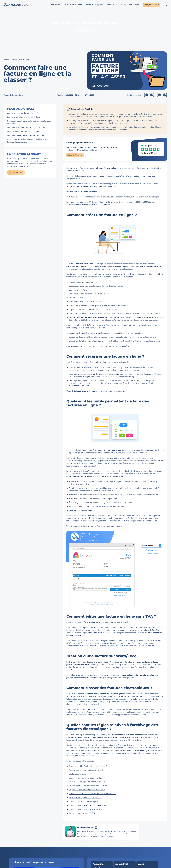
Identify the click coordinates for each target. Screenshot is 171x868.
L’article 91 (71, 197)
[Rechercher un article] (166, 5)
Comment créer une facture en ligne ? (23, 113)
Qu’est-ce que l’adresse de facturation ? (85, 797)
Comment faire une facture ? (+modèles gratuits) (89, 805)
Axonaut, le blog (10, 60)
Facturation (55, 5)
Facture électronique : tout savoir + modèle (87, 770)
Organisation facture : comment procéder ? (87, 790)
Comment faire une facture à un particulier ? (87, 809)
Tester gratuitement (86, 30)
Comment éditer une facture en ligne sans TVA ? (27, 128)
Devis (65, 5)
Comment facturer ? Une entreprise (84, 801)
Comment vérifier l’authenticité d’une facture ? (88, 766)
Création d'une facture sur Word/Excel (23, 131)
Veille (137, 5)
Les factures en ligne (77, 774)
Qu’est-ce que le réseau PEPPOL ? (83, 813)
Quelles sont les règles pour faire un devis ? (87, 782)
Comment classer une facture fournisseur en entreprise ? (93, 794)
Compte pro (127, 5)
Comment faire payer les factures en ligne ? (87, 778)
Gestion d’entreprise (94, 5)
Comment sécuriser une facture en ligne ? (24, 117)
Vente (116, 5)
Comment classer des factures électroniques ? (26, 135)
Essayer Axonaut (151, 5)
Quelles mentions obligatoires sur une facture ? (88, 786)
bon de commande (89, 294)
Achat (108, 5)
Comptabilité (76, 5)
